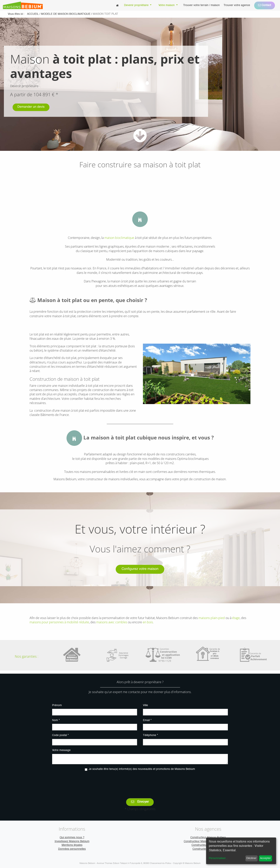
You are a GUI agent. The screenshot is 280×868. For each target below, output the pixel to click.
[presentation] (140, 782)
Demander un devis (31, 107)
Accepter (265, 858)
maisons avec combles (112, 622)
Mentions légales (72, 845)
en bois (148, 622)
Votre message (61, 750)
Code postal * (60, 735)
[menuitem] (117, 5)
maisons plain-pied (212, 618)
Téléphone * (150, 735)
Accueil (33, 14)
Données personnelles (72, 849)
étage (236, 618)
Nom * (56, 720)
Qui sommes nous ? (72, 837)
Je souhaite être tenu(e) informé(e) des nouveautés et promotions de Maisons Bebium (142, 769)
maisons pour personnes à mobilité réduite (59, 622)
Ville (145, 705)
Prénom (57, 705)
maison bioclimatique (119, 238)
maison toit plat (105, 14)
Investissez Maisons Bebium (72, 841)
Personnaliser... (218, 858)
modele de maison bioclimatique (66, 14)
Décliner (251, 858)
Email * (147, 720)
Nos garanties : (27, 656)
